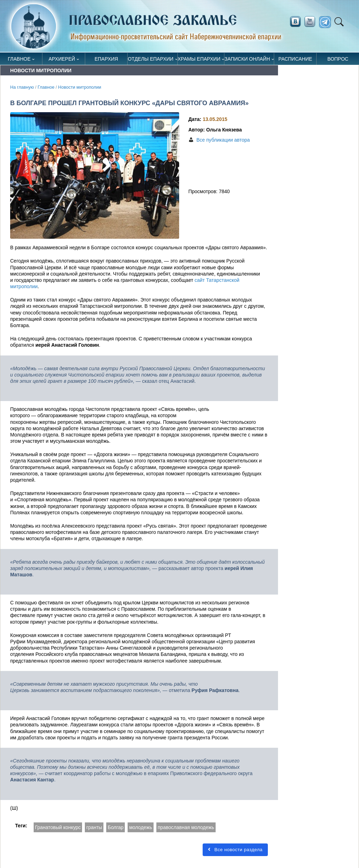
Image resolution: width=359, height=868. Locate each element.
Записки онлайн (247, 59)
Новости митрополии (80, 87)
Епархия (106, 59)
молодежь (140, 827)
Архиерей (62, 59)
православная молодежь (186, 827)
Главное (19, 59)
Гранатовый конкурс (58, 827)
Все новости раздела (233, 850)
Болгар (116, 827)
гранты (94, 827)
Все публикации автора (223, 140)
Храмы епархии (199, 59)
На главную (22, 87)
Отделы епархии (150, 59)
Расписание (295, 59)
